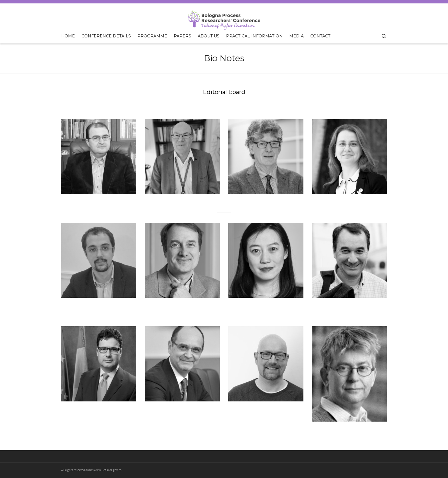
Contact (320, 36)
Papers (182, 36)
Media (296, 36)
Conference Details (106, 36)
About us (209, 37)
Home (68, 36)
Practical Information (254, 36)
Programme (152, 36)
